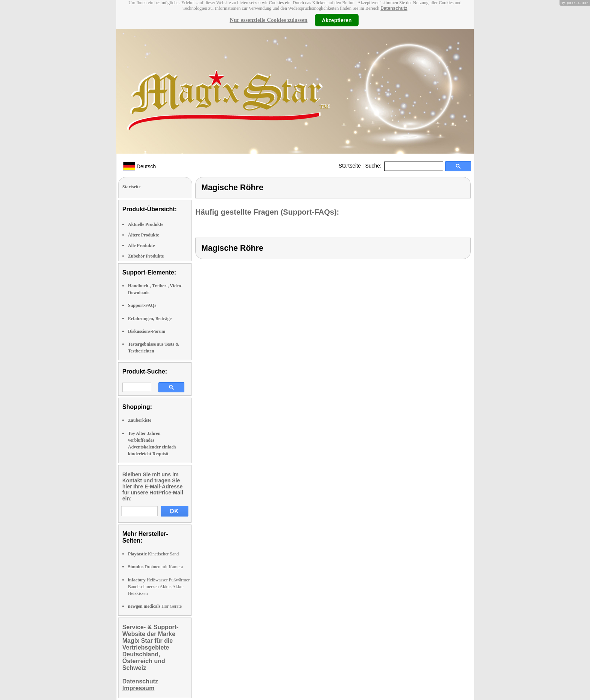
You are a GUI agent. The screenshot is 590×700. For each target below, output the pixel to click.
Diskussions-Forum (147, 331)
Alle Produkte (141, 246)
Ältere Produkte (144, 235)
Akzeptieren (337, 20)
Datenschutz (394, 8)
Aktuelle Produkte (146, 224)
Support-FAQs (142, 305)
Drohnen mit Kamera (155, 567)
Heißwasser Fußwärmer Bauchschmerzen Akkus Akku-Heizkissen (159, 587)
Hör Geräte (155, 606)
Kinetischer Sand (153, 554)
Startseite (350, 166)
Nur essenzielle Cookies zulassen (268, 20)
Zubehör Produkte (146, 256)
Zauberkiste (140, 420)
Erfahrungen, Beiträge (150, 319)
